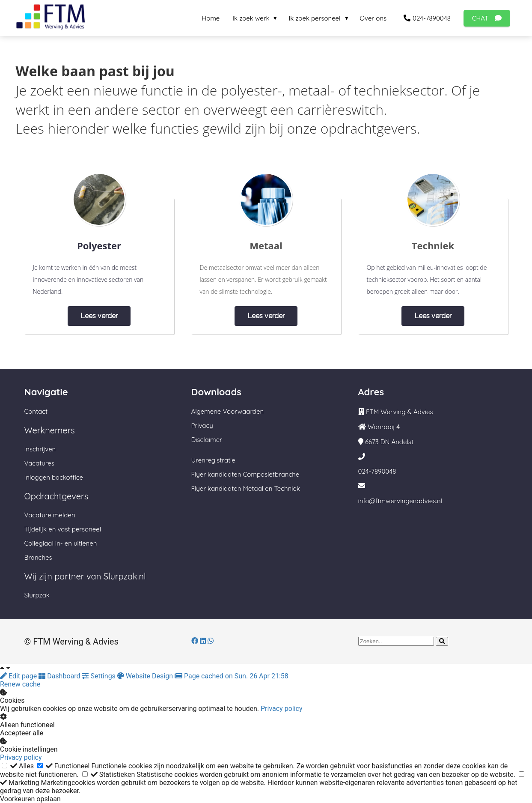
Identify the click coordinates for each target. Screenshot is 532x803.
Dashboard (60, 676)
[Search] (442, 641)
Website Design (146, 676)
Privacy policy (282, 709)
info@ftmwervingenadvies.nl (400, 501)
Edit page (19, 676)
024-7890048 (377, 471)
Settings (99, 676)
